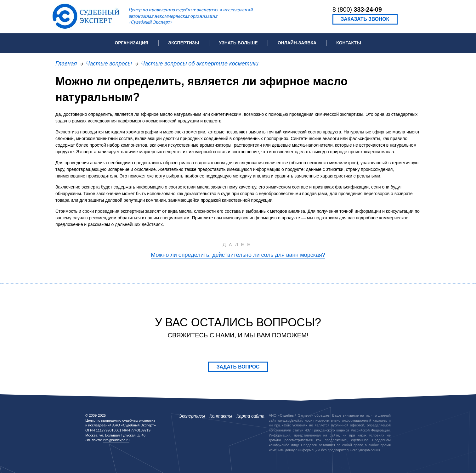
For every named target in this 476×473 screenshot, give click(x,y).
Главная (66, 63)
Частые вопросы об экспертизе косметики (200, 63)
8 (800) (357, 9)
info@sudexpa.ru (116, 440)
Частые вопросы (109, 63)
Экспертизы (192, 416)
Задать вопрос (238, 367)
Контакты (348, 43)
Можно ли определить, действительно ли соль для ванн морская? (238, 255)
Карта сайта (250, 416)
